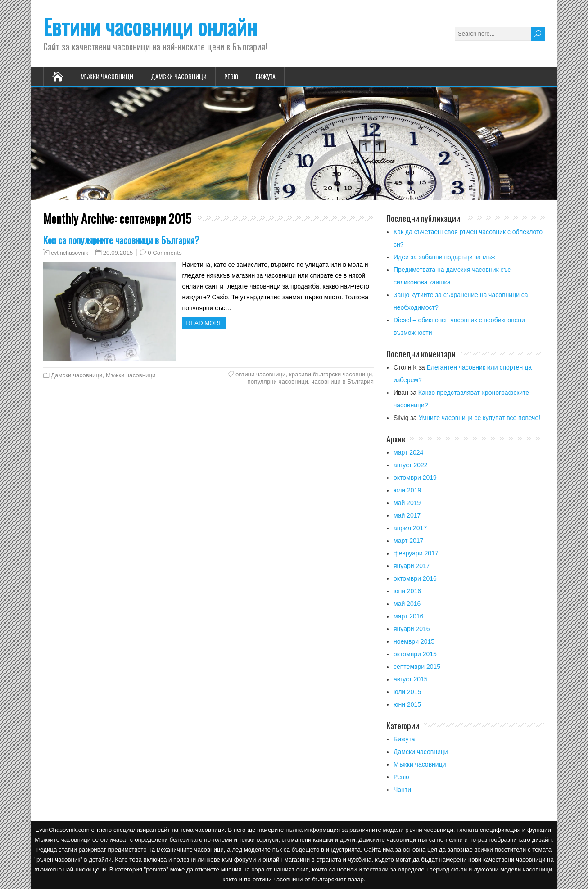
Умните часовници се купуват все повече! (479, 418)
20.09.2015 (118, 253)
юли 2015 (407, 692)
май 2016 (407, 604)
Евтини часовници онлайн (150, 26)
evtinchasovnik (70, 253)
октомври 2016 (415, 578)
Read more (205, 323)
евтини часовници (261, 374)
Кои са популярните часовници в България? (121, 240)
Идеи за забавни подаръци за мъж (444, 257)
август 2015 (411, 679)
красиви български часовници (330, 374)
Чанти (402, 790)
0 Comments (165, 253)
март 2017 (408, 541)
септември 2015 (417, 667)
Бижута (266, 76)
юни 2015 (407, 704)
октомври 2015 (415, 654)
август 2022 (411, 465)
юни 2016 (407, 591)
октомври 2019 (415, 478)
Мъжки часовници (107, 76)
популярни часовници (278, 381)
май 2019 (407, 503)
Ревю (231, 76)
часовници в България (342, 381)
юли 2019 (407, 490)
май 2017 (407, 515)
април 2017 (410, 528)
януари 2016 (412, 629)
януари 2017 (412, 566)
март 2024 (408, 452)
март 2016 (408, 616)
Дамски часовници (179, 76)
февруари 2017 (416, 553)
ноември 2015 (414, 641)
